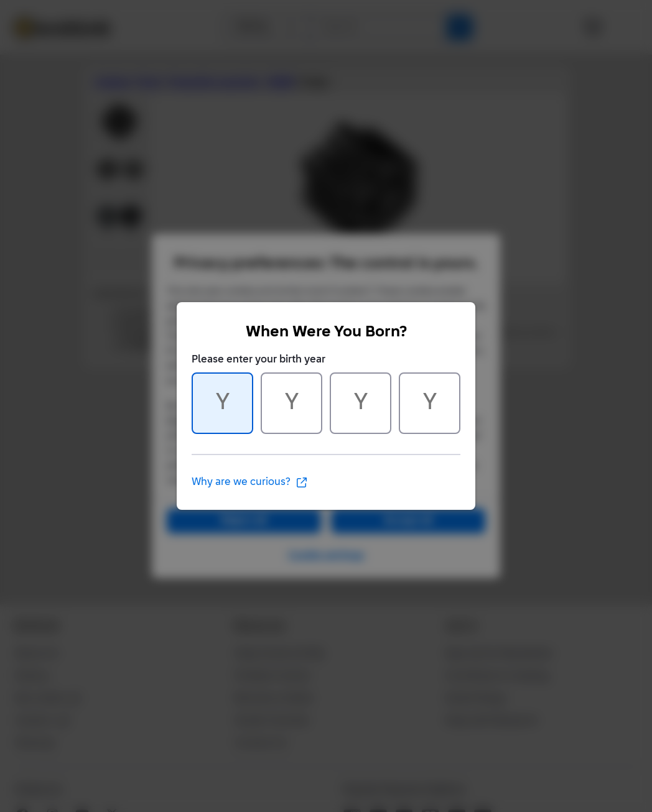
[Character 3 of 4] (361, 403)
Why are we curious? (250, 482)
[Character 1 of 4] (222, 403)
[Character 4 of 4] (430, 403)
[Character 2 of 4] (291, 403)
